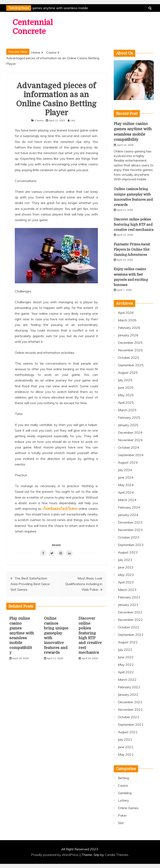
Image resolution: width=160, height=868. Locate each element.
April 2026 (126, 313)
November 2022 (130, 620)
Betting (123, 778)
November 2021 (130, 710)
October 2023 (129, 537)
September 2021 (131, 724)
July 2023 (125, 560)
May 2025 (126, 395)
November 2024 (130, 440)
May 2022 (126, 665)
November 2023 (130, 530)
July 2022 (125, 650)
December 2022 (130, 612)
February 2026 (129, 328)
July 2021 (125, 739)
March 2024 (127, 500)
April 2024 (126, 492)
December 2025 (130, 343)
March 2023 (127, 590)
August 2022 (128, 642)
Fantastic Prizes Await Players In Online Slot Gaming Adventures (132, 250)
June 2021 (126, 747)
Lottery (123, 800)
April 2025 (126, 402)
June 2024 (126, 477)
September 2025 (131, 365)
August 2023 (128, 552)
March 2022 (127, 680)
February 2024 (129, 507)
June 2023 (126, 567)
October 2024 (129, 447)
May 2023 (126, 575)
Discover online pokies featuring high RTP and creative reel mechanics (134, 225)
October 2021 (129, 717)
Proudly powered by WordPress (55, 855)
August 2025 (128, 373)
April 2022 (126, 672)
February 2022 (129, 687)
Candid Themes (117, 855)
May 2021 (126, 754)
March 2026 (127, 320)
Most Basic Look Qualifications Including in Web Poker (84, 584)
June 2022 (126, 657)
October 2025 (129, 358)
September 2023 (131, 545)
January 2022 (128, 695)
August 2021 (128, 732)
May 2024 (126, 485)
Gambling (125, 793)
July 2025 (125, 380)
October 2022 (129, 627)
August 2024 (128, 462)
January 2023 (128, 605)
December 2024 (130, 432)
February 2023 (129, 597)
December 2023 (130, 522)
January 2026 (128, 335)
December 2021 (130, 702)
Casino (39, 120)
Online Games (128, 808)
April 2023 (126, 582)
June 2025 (126, 388)
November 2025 (130, 350)
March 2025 (127, 410)
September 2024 (131, 455)
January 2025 (128, 425)
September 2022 (131, 635)
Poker (122, 815)
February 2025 (129, 417)
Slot (121, 823)
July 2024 (125, 470)
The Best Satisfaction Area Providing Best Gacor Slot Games (30, 584)
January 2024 (128, 515)
